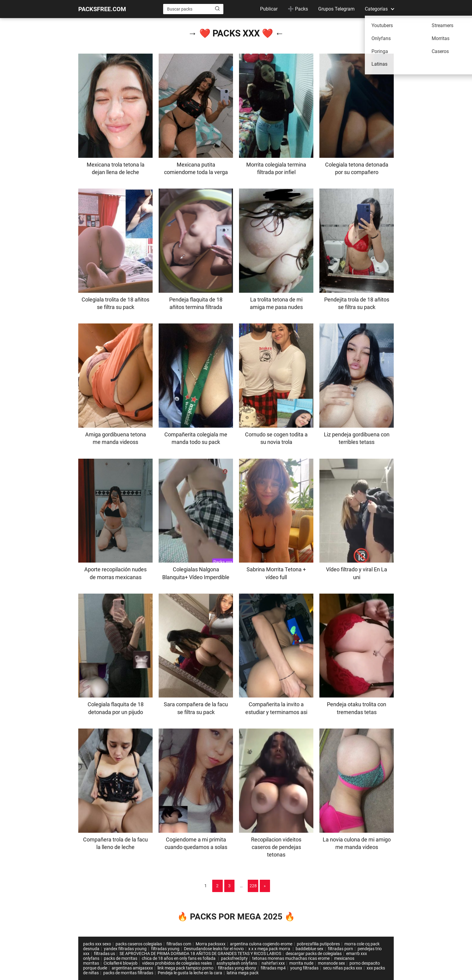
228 (253, 886)
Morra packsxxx (211, 944)
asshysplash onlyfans (237, 963)
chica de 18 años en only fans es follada (179, 958)
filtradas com (179, 944)
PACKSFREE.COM (102, 9)
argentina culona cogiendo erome (261, 944)
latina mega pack (243, 973)
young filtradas (304, 968)
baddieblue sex (309, 949)
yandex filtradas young (125, 949)
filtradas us (104, 953)
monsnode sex (331, 963)
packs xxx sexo (97, 944)
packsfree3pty (234, 958)
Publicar (269, 9)
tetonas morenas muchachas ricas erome (291, 958)
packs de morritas (121, 958)
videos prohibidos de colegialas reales (177, 963)
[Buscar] (217, 9)
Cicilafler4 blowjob (121, 963)
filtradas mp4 (273, 968)
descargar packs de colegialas (314, 953)
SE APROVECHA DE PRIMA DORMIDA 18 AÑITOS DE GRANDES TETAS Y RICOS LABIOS (200, 953)
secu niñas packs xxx (343, 968)
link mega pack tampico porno (185, 968)
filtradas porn (340, 949)
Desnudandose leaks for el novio (214, 949)
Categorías (376, 9)
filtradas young (165, 949)
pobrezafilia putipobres (318, 944)
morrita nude (301, 963)
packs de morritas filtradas (128, 973)
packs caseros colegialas (139, 944)
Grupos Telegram (336, 9)
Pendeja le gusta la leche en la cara (190, 973)
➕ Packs (298, 9)
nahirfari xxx (273, 963)
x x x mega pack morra (270, 949)
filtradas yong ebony (237, 968)
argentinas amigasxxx (132, 968)
